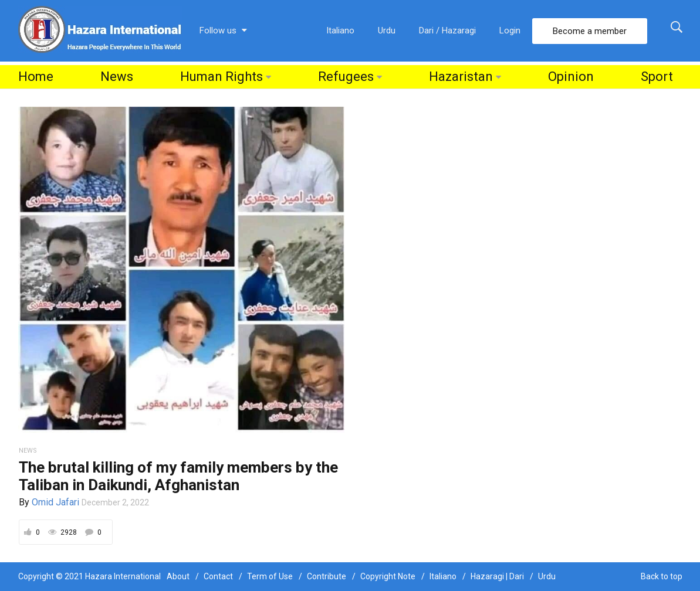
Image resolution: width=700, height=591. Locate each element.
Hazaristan (461, 77)
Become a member (590, 31)
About (178, 576)
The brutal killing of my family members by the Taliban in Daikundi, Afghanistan (178, 476)
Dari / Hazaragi (447, 30)
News (117, 77)
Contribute (327, 576)
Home (36, 77)
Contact (218, 576)
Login (510, 30)
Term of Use (270, 576)
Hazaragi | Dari (497, 576)
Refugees (346, 77)
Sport (657, 77)
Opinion (571, 77)
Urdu (387, 30)
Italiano (340, 30)
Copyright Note (388, 576)
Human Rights (222, 77)
